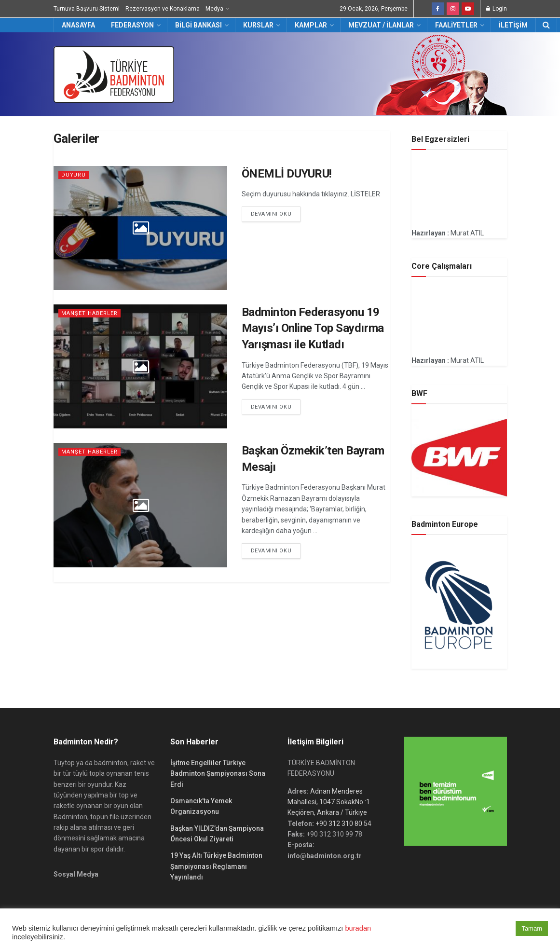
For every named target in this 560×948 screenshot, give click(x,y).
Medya (214, 9)
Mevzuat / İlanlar (381, 25)
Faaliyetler (456, 25)
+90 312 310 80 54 (343, 824)
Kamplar (311, 25)
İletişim (513, 25)
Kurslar (258, 25)
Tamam (532, 928)
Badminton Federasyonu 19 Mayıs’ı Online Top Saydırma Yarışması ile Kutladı (313, 328)
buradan (358, 928)
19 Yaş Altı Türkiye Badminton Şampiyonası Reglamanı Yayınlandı (216, 866)
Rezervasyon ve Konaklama (163, 9)
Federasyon (132, 25)
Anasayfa (78, 25)
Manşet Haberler (89, 313)
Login (497, 9)
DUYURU (74, 175)
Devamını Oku (271, 214)
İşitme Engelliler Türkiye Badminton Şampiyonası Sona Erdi (218, 774)
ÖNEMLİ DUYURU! (287, 174)
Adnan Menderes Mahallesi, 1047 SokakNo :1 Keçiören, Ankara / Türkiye (329, 802)
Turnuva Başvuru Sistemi (87, 9)
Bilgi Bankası (198, 25)
